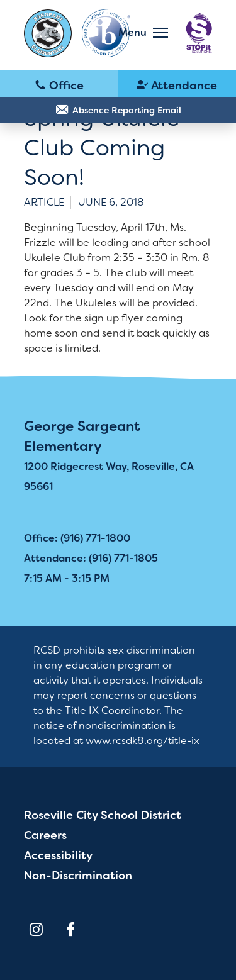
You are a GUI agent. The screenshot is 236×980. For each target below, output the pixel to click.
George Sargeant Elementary (82, 436)
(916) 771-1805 (177, 84)
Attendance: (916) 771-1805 (91, 558)
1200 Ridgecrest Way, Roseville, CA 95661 (109, 476)
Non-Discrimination (78, 876)
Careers (45, 835)
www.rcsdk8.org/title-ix (143, 741)
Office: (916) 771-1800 (77, 538)
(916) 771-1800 (59, 84)
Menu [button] (132, 32)
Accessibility (58, 855)
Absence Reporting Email (127, 110)
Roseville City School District (103, 815)
